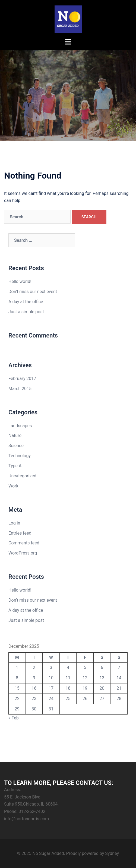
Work (13, 486)
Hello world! (20, 281)
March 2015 (20, 389)
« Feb (14, 718)
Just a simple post (26, 312)
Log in (14, 523)
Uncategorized (22, 476)
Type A (15, 466)
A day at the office (26, 302)
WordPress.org (23, 553)
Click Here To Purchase (68, 110)
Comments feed (24, 543)
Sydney (112, 853)
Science (16, 446)
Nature (15, 435)
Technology (20, 456)
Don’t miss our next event (33, 292)
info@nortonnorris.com (26, 819)
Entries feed (20, 533)
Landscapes (20, 426)
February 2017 (22, 379)
